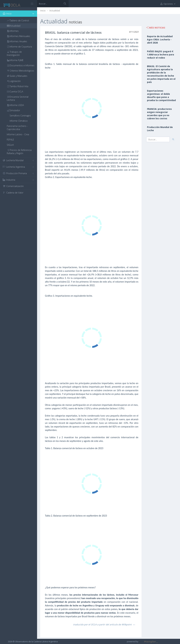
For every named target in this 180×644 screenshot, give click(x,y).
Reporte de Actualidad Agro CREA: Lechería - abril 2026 (160, 39)
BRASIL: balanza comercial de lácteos (73, 33)
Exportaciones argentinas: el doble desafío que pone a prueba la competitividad (161, 95)
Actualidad (55, 11)
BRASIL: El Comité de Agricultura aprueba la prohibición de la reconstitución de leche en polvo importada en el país (161, 74)
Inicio (43, 11)
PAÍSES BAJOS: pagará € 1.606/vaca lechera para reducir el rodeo (161, 54)
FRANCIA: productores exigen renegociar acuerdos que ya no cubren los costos (159, 114)
